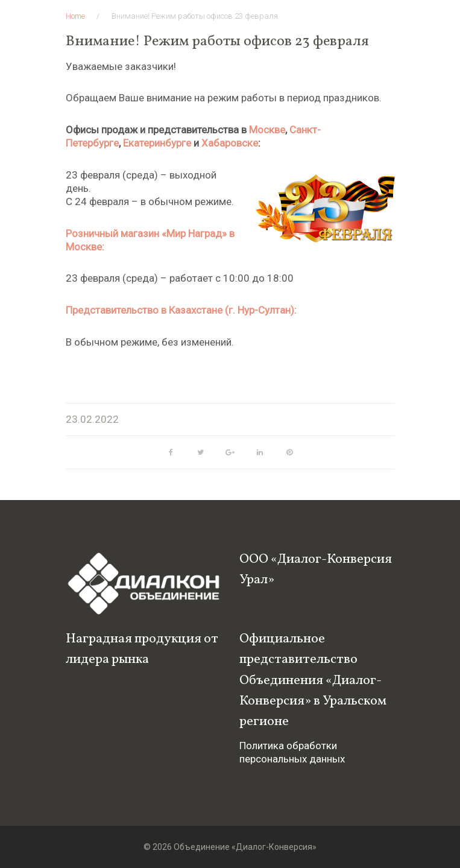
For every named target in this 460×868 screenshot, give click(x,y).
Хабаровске (230, 143)
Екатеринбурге (157, 143)
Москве (267, 130)
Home (75, 16)
